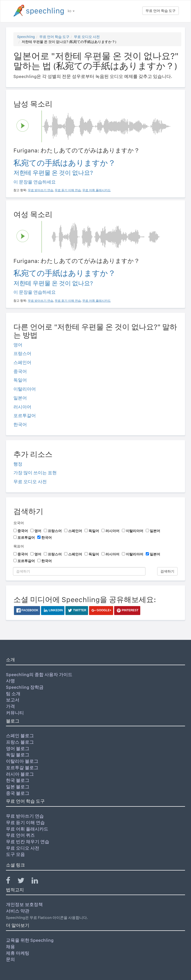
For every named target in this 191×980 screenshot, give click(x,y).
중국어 (20, 371)
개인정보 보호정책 (24, 904)
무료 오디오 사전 (87, 37)
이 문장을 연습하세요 (35, 182)
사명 (10, 681)
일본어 (20, 398)
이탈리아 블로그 (22, 761)
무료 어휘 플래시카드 (27, 829)
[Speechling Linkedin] (38, 882)
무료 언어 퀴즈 (20, 835)
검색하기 (167, 571)
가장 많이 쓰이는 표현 (35, 473)
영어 (18, 345)
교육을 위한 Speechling (30, 940)
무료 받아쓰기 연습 (25, 816)
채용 (10, 947)
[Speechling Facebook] (11, 882)
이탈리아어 (25, 389)
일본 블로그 (18, 787)
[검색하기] (79, 571)
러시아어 (22, 407)
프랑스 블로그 (20, 742)
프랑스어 (22, 353)
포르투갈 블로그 (22, 768)
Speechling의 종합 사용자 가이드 (39, 674)
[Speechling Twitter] (24, 882)
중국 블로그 (18, 793)
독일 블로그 (18, 755)
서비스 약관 (18, 911)
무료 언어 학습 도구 (161, 11)
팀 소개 (13, 694)
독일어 (20, 380)
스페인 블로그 (20, 736)
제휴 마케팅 (18, 953)
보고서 (13, 700)
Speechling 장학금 (25, 687)
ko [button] (71, 11)
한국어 (20, 424)
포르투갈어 (25, 416)
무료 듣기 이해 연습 (25, 822)
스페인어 (22, 362)
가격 (10, 706)
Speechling (26, 37)
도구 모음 (15, 854)
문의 (10, 959)
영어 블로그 (18, 748)
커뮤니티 (15, 713)
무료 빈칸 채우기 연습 (28, 842)
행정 (18, 464)
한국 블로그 (18, 780)
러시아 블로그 (20, 774)
